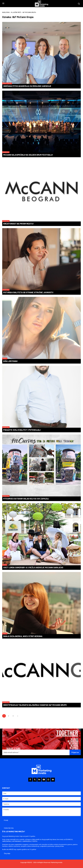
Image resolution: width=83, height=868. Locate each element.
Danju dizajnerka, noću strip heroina (23, 636)
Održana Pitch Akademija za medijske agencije (27, 86)
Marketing (6, 152)
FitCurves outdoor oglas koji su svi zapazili (26, 499)
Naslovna (6, 12)
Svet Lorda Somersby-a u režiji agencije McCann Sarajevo (33, 567)
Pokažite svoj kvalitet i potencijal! (22, 430)
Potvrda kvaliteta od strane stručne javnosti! (28, 292)
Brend (5, 565)
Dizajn (5, 359)
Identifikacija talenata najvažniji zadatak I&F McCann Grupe (35, 705)
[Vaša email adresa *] (36, 752)
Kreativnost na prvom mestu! (18, 224)
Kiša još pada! (11, 361)
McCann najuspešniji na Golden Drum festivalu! (28, 155)
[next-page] (18, 716)
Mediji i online (7, 83)
